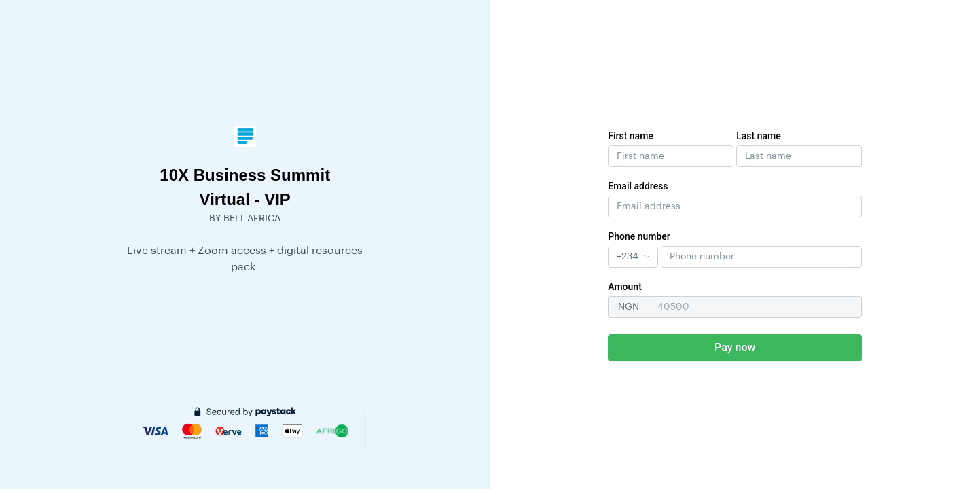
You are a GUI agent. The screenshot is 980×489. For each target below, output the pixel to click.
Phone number (639, 236)
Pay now (735, 347)
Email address (638, 186)
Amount (625, 287)
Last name (759, 136)
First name (631, 136)
